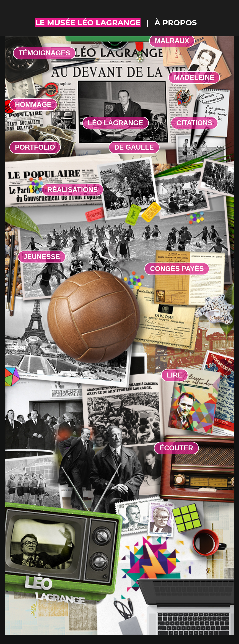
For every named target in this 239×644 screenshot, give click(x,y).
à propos (176, 23)
